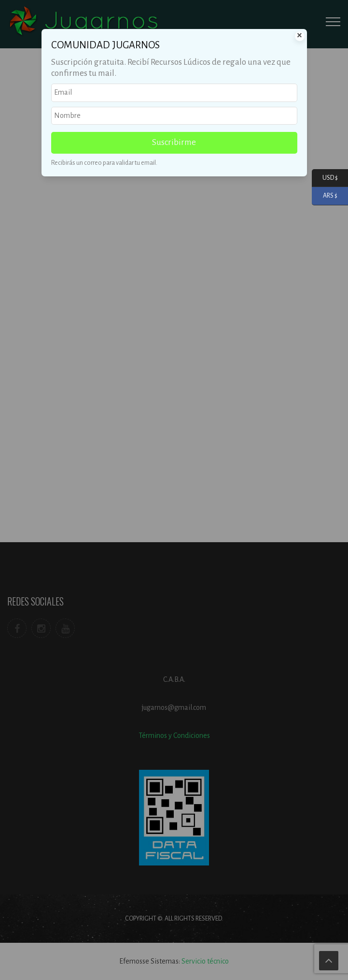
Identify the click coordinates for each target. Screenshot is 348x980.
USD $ (325, 178)
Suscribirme (174, 142)
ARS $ (325, 196)
